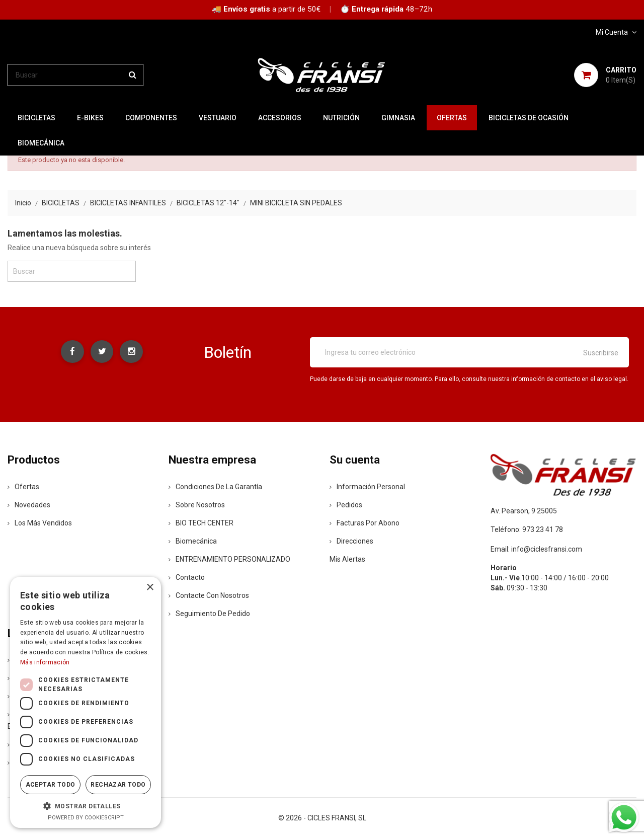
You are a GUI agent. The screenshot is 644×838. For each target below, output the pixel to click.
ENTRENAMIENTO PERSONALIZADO (229, 559)
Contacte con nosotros (209, 595)
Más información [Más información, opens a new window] (45, 662)
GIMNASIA (398, 118)
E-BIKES (90, 118)
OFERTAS (452, 118)
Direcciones (351, 541)
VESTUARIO (218, 118)
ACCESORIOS (280, 118)
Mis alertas (347, 559)
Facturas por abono (365, 523)
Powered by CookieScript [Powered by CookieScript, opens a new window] (86, 818)
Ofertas (23, 487)
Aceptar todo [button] (51, 785)
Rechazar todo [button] (118, 785)
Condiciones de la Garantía (215, 487)
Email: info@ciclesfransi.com (536, 549)
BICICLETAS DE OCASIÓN (529, 118)
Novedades (29, 505)
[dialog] (86, 702)
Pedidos (346, 505)
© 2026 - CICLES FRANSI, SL (322, 818)
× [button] (150, 588)
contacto (187, 577)
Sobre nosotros (197, 505)
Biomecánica (41, 143)
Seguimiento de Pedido (209, 614)
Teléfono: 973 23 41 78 (527, 529)
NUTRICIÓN (341, 118)
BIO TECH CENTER (201, 523)
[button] (86, 806)
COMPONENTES (151, 118)
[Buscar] (75, 75)
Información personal (367, 487)
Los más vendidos (40, 523)
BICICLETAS (36, 118)
